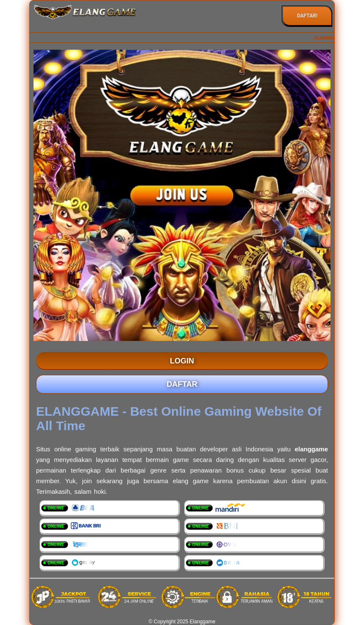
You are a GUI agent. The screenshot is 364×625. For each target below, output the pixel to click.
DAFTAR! (307, 16)
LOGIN (182, 361)
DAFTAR (182, 384)
